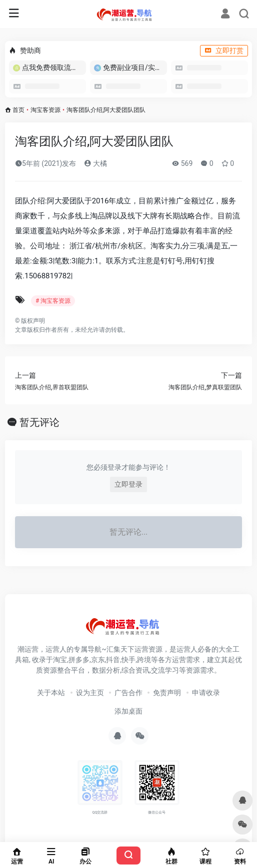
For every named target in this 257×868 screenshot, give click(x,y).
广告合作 (128, 693)
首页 (18, 110)
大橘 (95, 163)
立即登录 (128, 484)
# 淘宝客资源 (53, 301)
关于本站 (51, 693)
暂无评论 (39, 422)
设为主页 (90, 693)
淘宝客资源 (45, 110)
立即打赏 (224, 50)
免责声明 (167, 693)
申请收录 (206, 693)
